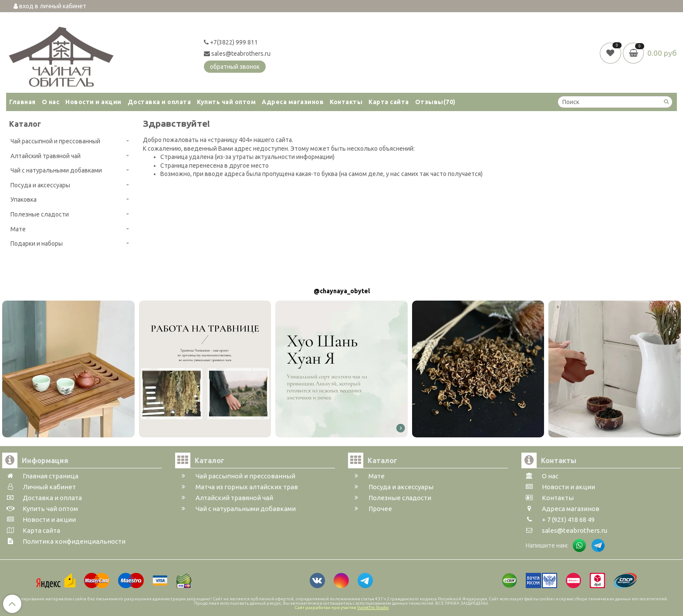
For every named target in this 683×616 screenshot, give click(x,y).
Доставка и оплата (159, 102)
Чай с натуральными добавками (56, 170)
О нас (51, 102)
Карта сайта (389, 102)
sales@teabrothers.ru (237, 54)
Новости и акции (93, 102)
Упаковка (24, 200)
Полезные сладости (40, 214)
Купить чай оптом (226, 102)
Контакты (346, 102)
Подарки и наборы (37, 244)
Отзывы (435, 102)
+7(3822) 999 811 (231, 42)
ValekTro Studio (373, 608)
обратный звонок (235, 67)
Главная (22, 102)
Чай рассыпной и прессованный (55, 141)
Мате (18, 229)
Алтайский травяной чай (46, 156)
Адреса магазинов (293, 102)
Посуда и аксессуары (40, 185)
